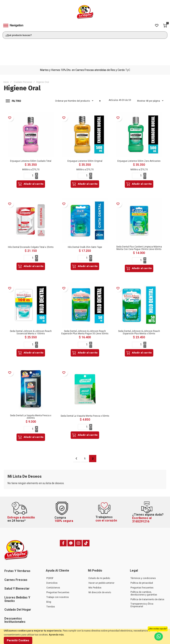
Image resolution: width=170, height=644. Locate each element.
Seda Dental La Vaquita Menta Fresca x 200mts (31, 391)
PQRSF (50, 552)
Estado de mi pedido (99, 552)
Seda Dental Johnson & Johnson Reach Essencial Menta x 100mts (31, 307)
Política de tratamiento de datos (147, 573)
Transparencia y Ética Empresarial (142, 579)
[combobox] (85, 35)
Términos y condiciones (143, 552)
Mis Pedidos (95, 561)
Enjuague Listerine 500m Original (85, 136)
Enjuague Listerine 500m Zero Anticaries (139, 136)
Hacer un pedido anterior (101, 556)
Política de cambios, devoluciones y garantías (144, 567)
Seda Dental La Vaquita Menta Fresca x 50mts (85, 390)
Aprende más (56, 635)
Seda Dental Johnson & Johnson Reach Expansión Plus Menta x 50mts (139, 307)
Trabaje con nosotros (58, 571)
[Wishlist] (157, 26)
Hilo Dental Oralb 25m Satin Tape (85, 222)
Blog (49, 575)
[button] (10, 93)
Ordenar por (61, 76)
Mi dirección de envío (100, 566)
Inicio (6, 57)
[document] (85, 636)
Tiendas (51, 580)
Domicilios (52, 556)
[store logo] (85, 12)
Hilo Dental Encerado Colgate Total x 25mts (31, 222)
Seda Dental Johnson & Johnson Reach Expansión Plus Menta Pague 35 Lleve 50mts (85, 307)
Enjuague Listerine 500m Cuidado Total (31, 136)
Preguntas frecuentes (58, 566)
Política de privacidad (142, 556)
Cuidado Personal (23, 57)
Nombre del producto (79, 76)
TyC (128, 45)
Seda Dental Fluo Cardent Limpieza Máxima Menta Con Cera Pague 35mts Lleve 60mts (139, 223)
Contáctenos (53, 561)
